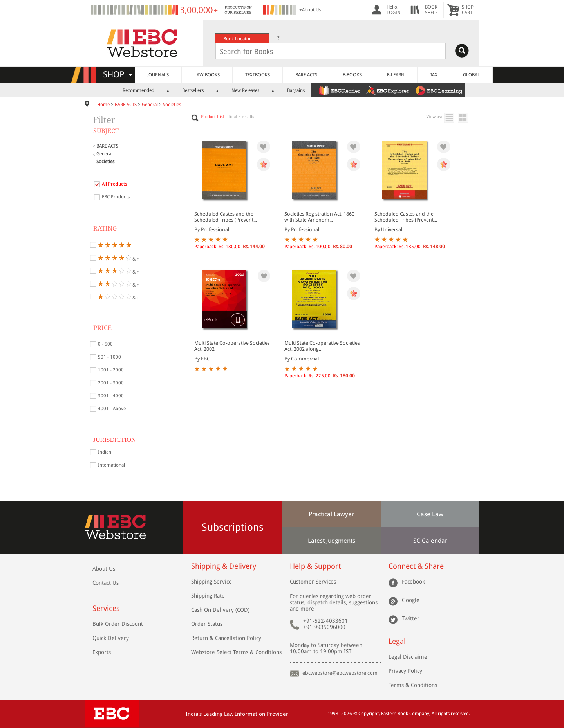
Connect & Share (416, 566)
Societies (172, 105)
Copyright (369, 714)
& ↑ (118, 258)
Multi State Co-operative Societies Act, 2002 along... (322, 346)
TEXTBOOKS (258, 75)
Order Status (207, 624)
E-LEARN (396, 75)
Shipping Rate (208, 596)
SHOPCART (468, 10)
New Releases (245, 90)
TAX (434, 75)
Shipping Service (211, 582)
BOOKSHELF (431, 10)
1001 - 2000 (111, 370)
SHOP (118, 75)
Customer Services (313, 582)
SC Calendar (430, 541)
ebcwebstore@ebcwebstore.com (340, 673)
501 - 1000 (109, 357)
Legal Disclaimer (409, 657)
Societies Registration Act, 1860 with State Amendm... (319, 217)
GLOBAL (471, 75)
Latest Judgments (332, 541)
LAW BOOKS (207, 75)
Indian (105, 452)
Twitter (411, 618)
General (150, 105)
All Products (114, 184)
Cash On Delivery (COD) (220, 610)
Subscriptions (233, 527)
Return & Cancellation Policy (226, 638)
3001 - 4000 (111, 396)
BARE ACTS (306, 75)
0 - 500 (105, 344)
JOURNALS (158, 75)
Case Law (430, 514)
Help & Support (315, 566)
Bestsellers (193, 90)
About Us (104, 569)
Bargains (296, 90)
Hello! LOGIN (394, 10)
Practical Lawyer (331, 514)
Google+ (412, 600)
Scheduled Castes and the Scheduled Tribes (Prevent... (226, 217)
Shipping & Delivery (224, 566)
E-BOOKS (352, 75)
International (111, 465)
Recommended (138, 90)
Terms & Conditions (413, 685)
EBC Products (116, 197)
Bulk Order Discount (118, 624)
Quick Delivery (111, 638)
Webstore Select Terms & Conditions (236, 652)
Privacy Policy (405, 671)
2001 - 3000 (111, 383)
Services (106, 608)
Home (103, 105)
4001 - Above (112, 409)
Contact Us (106, 583)
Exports (102, 652)
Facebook (413, 582)
